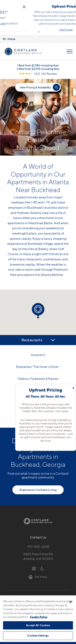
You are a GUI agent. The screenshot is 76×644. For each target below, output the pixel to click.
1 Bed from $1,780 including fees (38, 58)
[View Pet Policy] (38, 570)
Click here (48, 20)
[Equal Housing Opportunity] (34, 561)
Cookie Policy (39, 617)
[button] (37, 25)
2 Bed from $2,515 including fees (38, 62)
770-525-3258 (38, 540)
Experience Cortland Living (38, 483)
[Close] (71, 602)
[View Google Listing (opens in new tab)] (38, 67)
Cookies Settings (38, 636)
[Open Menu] (70, 45)
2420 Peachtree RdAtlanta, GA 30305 (38, 549)
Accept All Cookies (38, 625)
